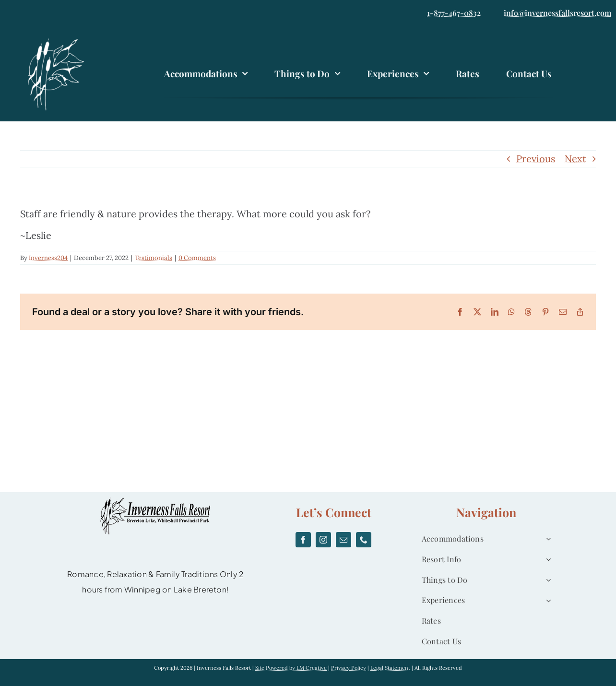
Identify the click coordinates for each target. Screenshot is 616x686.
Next (575, 159)
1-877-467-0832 (454, 13)
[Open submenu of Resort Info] (546, 560)
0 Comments (197, 258)
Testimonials (154, 258)
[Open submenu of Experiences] (546, 600)
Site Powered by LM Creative (291, 668)
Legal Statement (390, 668)
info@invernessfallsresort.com (557, 13)
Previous (536, 159)
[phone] (364, 540)
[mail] (344, 540)
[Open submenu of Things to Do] (546, 580)
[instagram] (323, 540)
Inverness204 (48, 258)
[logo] (59, 40)
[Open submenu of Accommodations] (546, 539)
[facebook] (303, 540)
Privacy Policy (349, 668)
